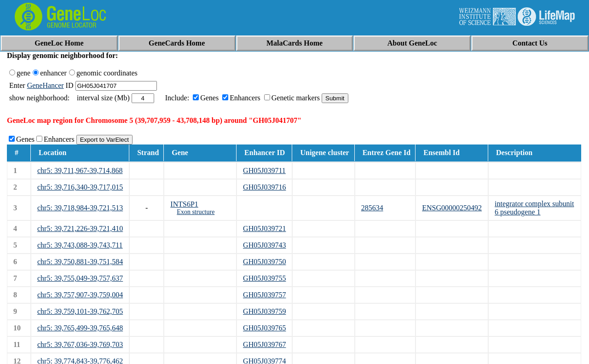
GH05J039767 (264, 344)
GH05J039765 (264, 328)
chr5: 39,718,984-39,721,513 (80, 208)
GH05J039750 (264, 262)
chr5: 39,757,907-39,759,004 (80, 295)
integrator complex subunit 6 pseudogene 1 (534, 208)
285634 (372, 208)
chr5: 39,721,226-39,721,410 (80, 228)
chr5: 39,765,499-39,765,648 (80, 328)
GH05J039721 (264, 228)
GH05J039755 (264, 278)
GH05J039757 (264, 295)
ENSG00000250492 (452, 208)
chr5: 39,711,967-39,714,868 (80, 170)
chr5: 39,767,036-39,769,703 (80, 344)
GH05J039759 (264, 311)
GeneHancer (46, 85)
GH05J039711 (264, 170)
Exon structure (196, 212)
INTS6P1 (184, 204)
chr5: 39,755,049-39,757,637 (80, 278)
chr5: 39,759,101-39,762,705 (80, 311)
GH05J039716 (264, 187)
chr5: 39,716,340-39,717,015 (80, 187)
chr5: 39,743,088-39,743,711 (80, 245)
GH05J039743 (264, 245)
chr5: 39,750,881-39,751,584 (80, 262)
